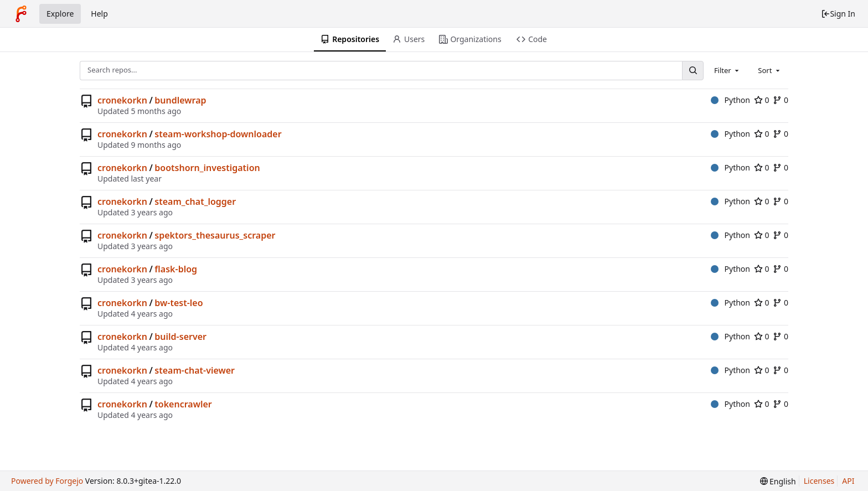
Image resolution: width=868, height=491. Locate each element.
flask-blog (176, 269)
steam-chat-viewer (195, 370)
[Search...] (693, 71)
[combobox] (727, 70)
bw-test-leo (179, 303)
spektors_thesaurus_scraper (215, 235)
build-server (180, 337)
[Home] (21, 14)
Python (730, 100)
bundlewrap (180, 100)
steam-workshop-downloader (218, 134)
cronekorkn (122, 100)
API (848, 481)
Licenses (819, 481)
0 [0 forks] (781, 100)
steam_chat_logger (195, 201)
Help (99, 14)
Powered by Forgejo (47, 481)
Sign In (838, 14)
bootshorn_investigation (207, 168)
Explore (60, 14)
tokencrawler (183, 404)
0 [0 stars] (762, 100)
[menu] (778, 481)
